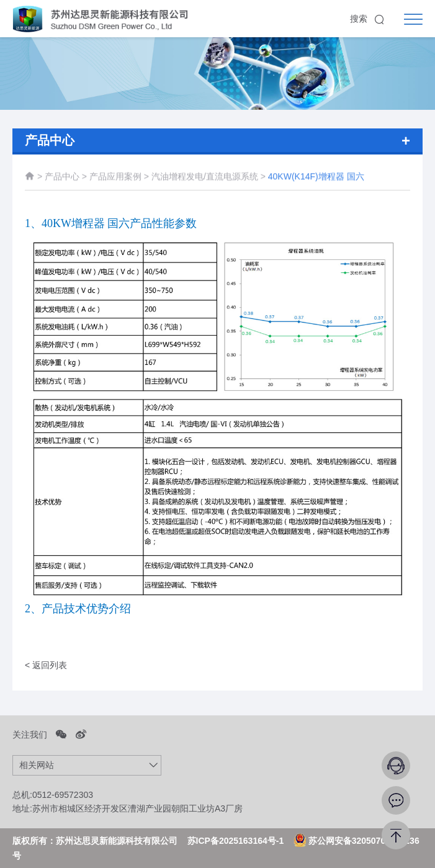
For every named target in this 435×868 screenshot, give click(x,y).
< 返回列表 (46, 665)
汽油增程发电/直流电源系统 (206, 179)
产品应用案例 (117, 179)
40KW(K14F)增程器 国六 (316, 179)
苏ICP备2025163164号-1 (236, 841)
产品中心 (62, 179)
